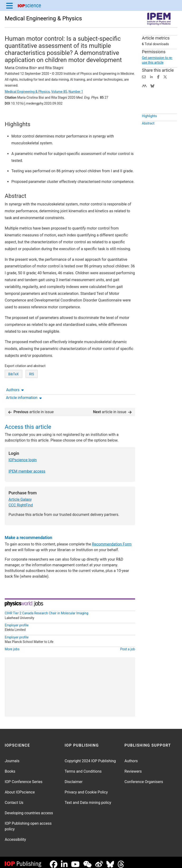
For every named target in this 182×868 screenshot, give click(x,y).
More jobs (12, 645)
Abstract (148, 134)
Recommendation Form (112, 540)
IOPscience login (23, 456)
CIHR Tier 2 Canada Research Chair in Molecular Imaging (47, 609)
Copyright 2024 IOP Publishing (90, 757)
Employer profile (17, 621)
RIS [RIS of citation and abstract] (32, 392)
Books (10, 768)
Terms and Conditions (83, 768)
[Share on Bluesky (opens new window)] (152, 86)
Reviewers (133, 768)
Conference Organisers (144, 778)
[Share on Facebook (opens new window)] (158, 77)
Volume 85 (59, 92)
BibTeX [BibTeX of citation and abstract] (14, 392)
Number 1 (76, 92)
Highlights (149, 127)
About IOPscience (20, 788)
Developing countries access (29, 809)
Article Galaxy (20, 496)
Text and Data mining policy (88, 799)
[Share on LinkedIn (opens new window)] (151, 77)
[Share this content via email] (144, 77)
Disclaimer (74, 778)
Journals (12, 757)
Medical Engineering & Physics (43, 18)
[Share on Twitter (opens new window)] (165, 77)
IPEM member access (27, 467)
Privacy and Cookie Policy (86, 788)
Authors (15, 117)
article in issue (31, 408)
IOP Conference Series (24, 778)
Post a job (127, 645)
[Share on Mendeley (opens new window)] (144, 86)
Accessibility (15, 836)
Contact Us (14, 799)
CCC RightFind (21, 501)
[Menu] (9, 5)
